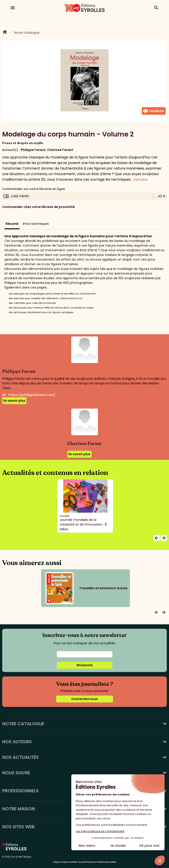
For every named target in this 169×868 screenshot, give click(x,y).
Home (5, 33)
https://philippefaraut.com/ (29, 395)
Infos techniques (36, 224)
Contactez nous (84, 699)
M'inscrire (85, 665)
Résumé (12, 224)
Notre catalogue (27, 33)
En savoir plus (14, 401)
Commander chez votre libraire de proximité (39, 207)
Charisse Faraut (60, 150)
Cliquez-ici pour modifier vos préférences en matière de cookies (84, 862)
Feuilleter (154, 111)
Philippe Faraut (33, 150)
